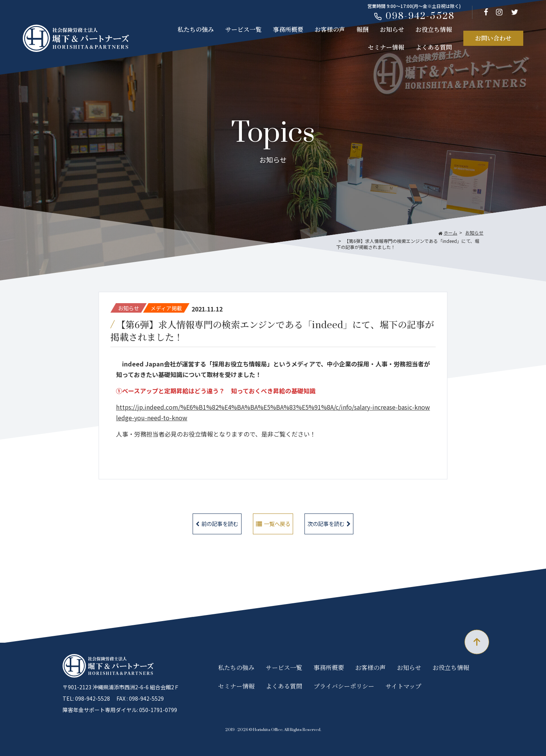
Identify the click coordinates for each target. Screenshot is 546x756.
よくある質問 (434, 47)
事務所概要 (288, 29)
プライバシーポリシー (344, 686)
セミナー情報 (386, 47)
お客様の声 (330, 29)
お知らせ (392, 29)
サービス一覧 (243, 29)
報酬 (362, 29)
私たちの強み (196, 29)
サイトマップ (403, 686)
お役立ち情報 (434, 29)
